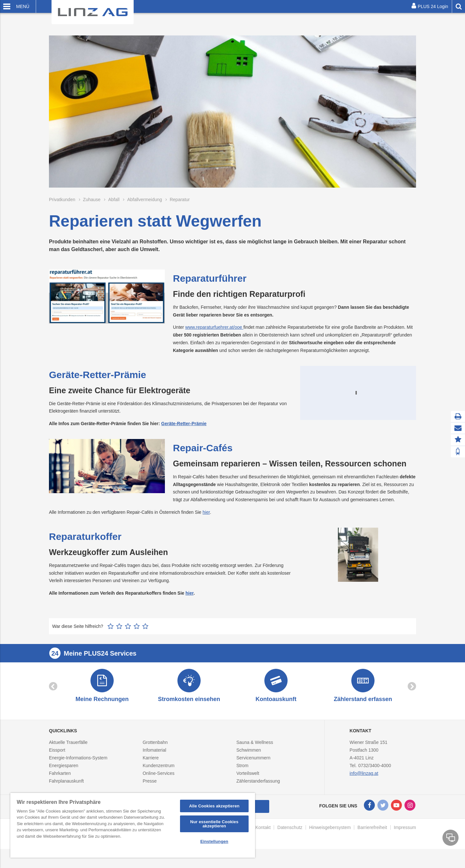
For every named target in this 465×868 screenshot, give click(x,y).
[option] (102, 700)
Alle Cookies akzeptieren (214, 806)
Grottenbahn (155, 756)
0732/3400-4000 (375, 780)
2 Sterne (119, 638)
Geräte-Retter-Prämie (184, 424)
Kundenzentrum (159, 780)
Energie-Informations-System (78, 772)
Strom (242, 780)
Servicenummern (253, 772)
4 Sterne (137, 638)
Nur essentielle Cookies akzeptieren (214, 824)
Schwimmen (249, 764)
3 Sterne (128, 638)
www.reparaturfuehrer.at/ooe (214, 327)
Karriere (151, 772)
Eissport (57, 764)
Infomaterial (154, 764)
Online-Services (159, 787)
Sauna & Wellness (255, 756)
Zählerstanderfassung (258, 795)
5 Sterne (145, 638)
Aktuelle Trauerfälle (68, 756)
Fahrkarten (60, 787)
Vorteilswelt (248, 787)
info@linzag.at (364, 787)
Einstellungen (214, 841)
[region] (133, 825)
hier (206, 524)
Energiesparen (64, 780)
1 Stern (111, 638)
